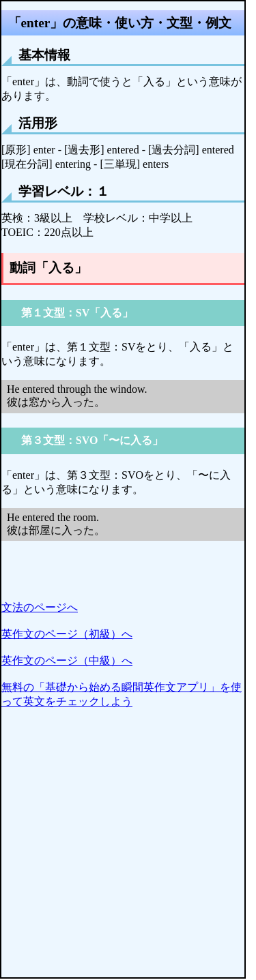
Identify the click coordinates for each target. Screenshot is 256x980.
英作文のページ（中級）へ (67, 660)
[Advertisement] (128, 849)
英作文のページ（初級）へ (67, 634)
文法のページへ (40, 607)
